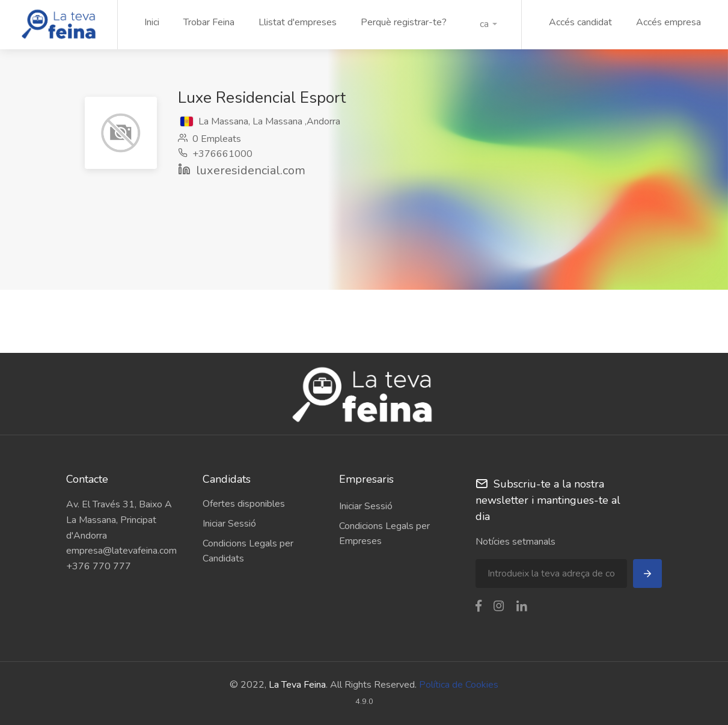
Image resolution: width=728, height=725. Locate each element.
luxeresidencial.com (251, 170)
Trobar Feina (209, 22)
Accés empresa (668, 22)
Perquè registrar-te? (404, 22)
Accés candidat (580, 22)
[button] (488, 24)
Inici (152, 22)
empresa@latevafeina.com (121, 551)
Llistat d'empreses (298, 22)
